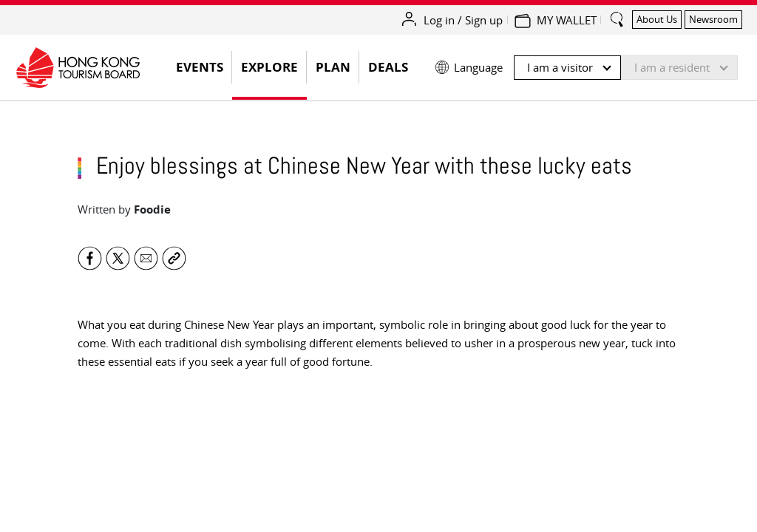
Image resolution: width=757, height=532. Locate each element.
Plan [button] (333, 67)
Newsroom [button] (713, 19)
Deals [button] (388, 67)
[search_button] (617, 13)
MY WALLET (567, 20)
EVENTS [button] (204, 71)
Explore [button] (269, 67)
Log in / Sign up (463, 20)
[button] (587, 64)
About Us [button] (657, 19)
